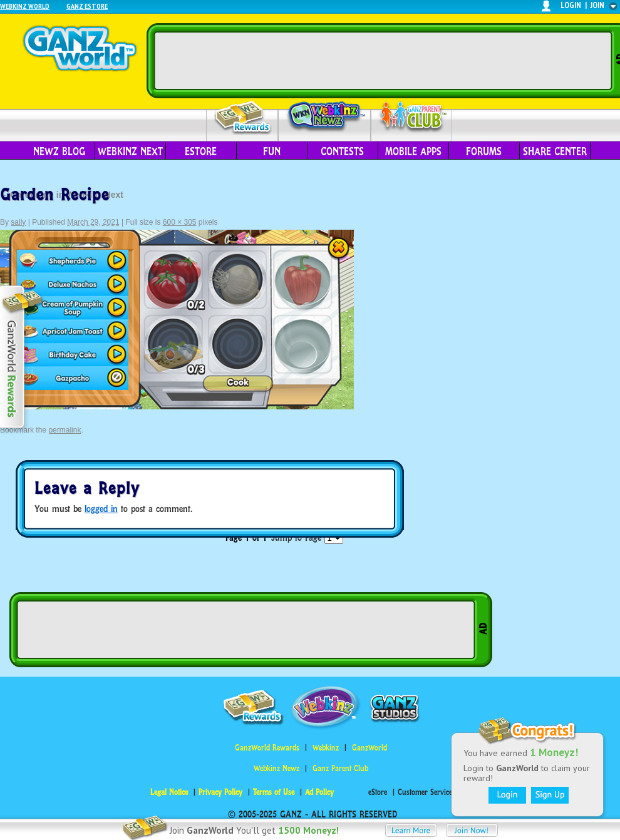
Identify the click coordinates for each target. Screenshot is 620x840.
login (571, 5)
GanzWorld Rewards (267, 748)
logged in (101, 509)
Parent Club (412, 117)
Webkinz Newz (325, 117)
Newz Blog (59, 151)
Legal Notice (169, 792)
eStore (201, 151)
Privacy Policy (220, 792)
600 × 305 (180, 222)
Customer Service (425, 792)
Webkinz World (25, 6)
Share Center (555, 151)
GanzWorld (369, 748)
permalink (65, 430)
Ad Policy (319, 792)
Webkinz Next (130, 151)
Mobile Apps (413, 151)
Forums (484, 151)
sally (18, 222)
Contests (342, 151)
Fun (272, 151)
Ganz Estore (87, 6)
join (597, 5)
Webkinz (326, 748)
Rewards (243, 118)
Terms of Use (274, 792)
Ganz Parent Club (340, 768)
